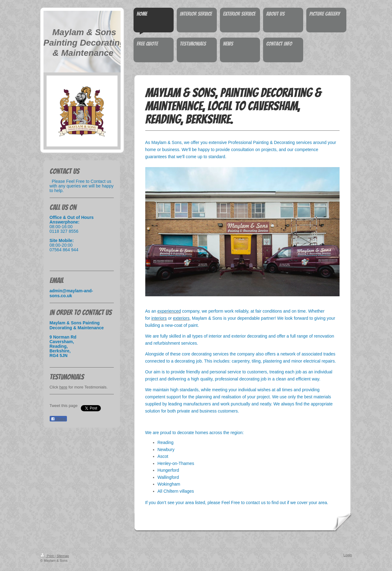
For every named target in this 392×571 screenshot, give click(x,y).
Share (58, 419)
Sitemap (63, 556)
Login (348, 555)
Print (48, 556)
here (63, 387)
